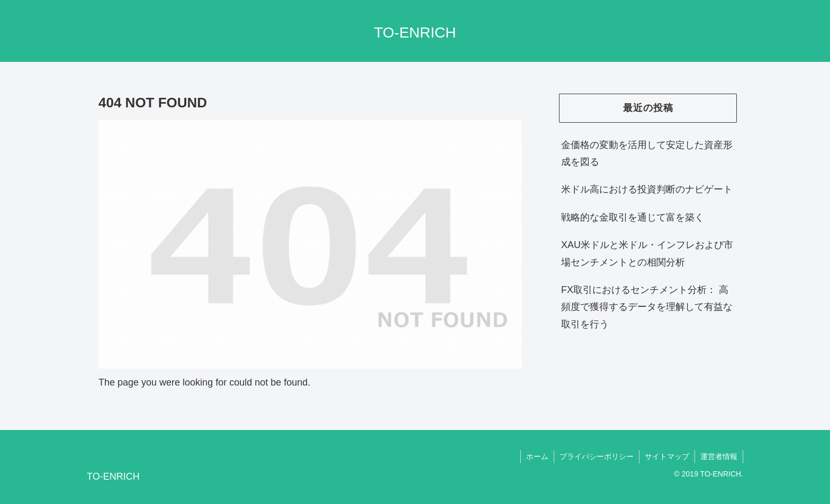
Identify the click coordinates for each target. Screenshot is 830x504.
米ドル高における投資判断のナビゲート (647, 189)
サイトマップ (667, 456)
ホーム (537, 456)
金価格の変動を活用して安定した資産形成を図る (647, 153)
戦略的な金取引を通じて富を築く (633, 217)
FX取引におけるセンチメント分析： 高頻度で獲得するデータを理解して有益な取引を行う (647, 307)
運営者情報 (719, 456)
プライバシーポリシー (597, 456)
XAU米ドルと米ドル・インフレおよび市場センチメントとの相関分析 (647, 253)
